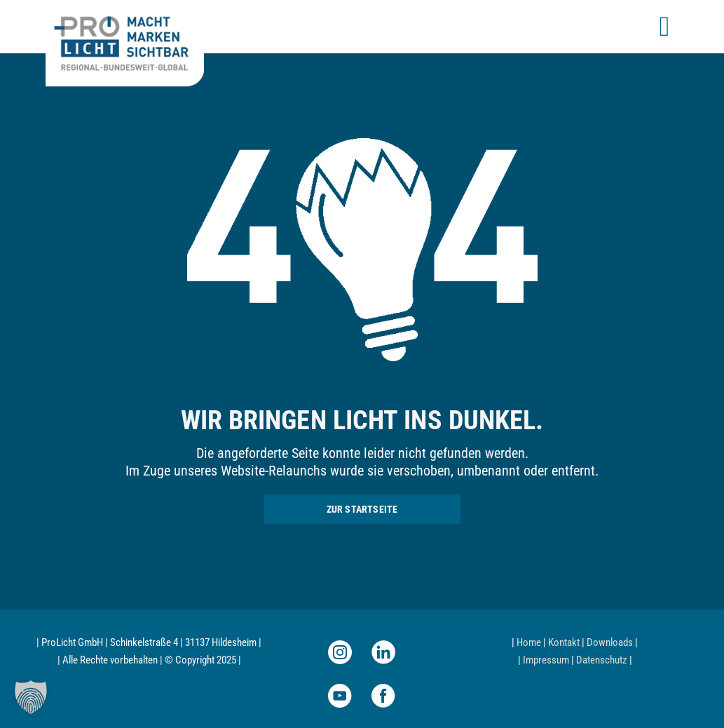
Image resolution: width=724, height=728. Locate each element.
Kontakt (564, 642)
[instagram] (340, 652)
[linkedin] (383, 652)
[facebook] (383, 696)
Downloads (610, 642)
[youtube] (340, 696)
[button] (31, 697)
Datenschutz (602, 660)
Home (529, 642)
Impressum (546, 660)
